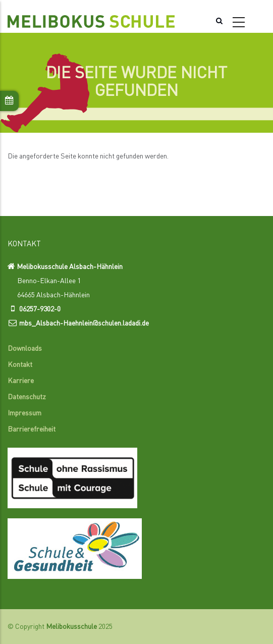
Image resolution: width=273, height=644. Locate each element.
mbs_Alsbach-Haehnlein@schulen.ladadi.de (84, 324)
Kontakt (20, 365)
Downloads (25, 349)
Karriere (21, 381)
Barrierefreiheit (32, 430)
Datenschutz (27, 397)
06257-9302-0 (40, 309)
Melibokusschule (71, 627)
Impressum (24, 413)
